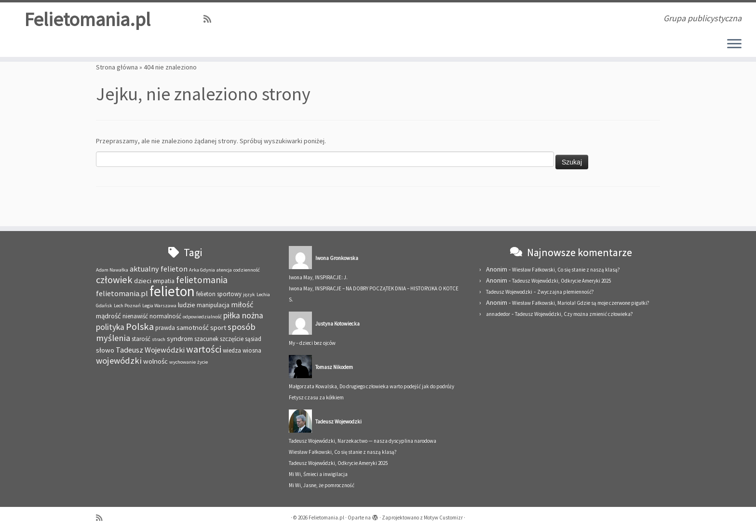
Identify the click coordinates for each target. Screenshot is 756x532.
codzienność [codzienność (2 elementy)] (247, 270)
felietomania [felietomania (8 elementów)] (202, 280)
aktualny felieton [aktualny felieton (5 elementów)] (159, 269)
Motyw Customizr (443, 518)
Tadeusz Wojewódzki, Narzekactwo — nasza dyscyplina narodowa (363, 441)
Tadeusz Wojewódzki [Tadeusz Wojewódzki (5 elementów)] (150, 350)
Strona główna (117, 67)
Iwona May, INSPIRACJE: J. (318, 277)
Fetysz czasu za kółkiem (316, 397)
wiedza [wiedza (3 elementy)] (232, 350)
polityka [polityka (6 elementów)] (110, 327)
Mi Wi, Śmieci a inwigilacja (318, 474)
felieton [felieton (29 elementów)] (172, 291)
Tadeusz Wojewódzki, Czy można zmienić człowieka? (574, 314)
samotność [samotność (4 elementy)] (193, 327)
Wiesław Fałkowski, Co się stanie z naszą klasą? (343, 452)
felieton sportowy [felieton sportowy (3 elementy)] (219, 294)
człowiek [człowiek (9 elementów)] (114, 280)
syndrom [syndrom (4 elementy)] (180, 338)
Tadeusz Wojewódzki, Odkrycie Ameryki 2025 (338, 463)
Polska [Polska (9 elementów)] (140, 327)
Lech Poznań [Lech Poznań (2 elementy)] (127, 306)
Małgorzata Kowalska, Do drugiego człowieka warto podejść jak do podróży (371, 386)
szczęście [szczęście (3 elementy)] (232, 339)
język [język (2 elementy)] (249, 294)
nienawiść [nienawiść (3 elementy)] (135, 316)
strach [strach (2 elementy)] (159, 339)
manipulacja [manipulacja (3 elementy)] (213, 305)
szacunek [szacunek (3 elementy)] (206, 339)
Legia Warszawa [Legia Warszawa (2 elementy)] (159, 306)
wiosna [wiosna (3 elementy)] (252, 350)
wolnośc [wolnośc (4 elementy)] (155, 361)
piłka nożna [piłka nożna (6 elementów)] (243, 315)
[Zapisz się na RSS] (210, 19)
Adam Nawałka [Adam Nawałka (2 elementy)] (112, 270)
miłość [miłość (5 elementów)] (242, 304)
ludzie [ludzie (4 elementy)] (187, 305)
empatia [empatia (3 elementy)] (164, 281)
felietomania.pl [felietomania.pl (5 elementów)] (122, 293)
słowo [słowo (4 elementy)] (105, 350)
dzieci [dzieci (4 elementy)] (143, 280)
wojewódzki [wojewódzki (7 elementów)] (119, 361)
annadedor (498, 314)
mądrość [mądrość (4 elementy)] (108, 316)
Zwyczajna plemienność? (566, 292)
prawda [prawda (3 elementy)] (165, 328)
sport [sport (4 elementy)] (218, 327)
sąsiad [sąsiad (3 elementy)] (253, 339)
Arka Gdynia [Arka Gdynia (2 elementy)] (202, 270)
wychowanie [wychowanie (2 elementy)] (182, 362)
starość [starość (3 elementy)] (141, 339)
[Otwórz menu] (734, 44)
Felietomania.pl (87, 19)
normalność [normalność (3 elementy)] (165, 316)
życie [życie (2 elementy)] (202, 362)
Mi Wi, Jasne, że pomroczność (322, 485)
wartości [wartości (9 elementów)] (204, 349)
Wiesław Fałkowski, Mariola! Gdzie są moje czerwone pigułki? (581, 303)
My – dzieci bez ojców (312, 343)
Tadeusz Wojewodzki (509, 292)
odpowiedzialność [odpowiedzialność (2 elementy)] (202, 317)
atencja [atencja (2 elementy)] (224, 270)
